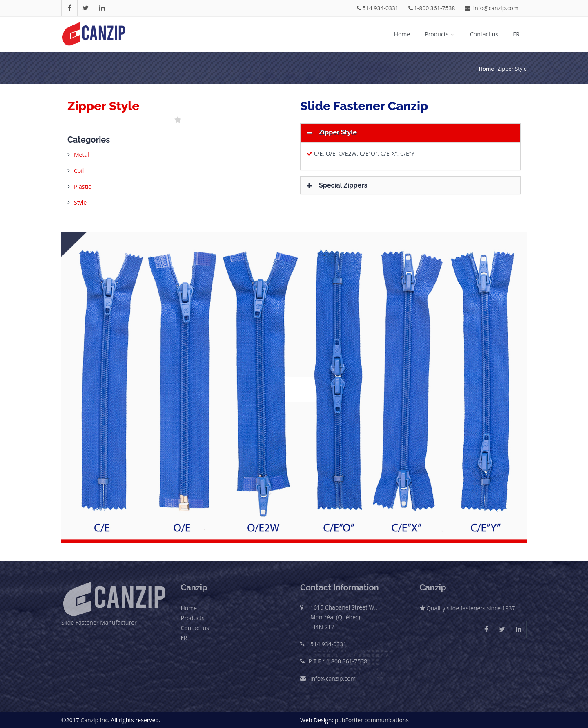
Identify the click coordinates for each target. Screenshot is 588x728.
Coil (79, 171)
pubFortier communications (372, 720)
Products (440, 34)
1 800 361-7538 (347, 661)
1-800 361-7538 (432, 8)
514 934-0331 (378, 8)
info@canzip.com (492, 8)
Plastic (82, 186)
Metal (81, 155)
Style (80, 202)
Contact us (484, 34)
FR (516, 34)
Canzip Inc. (95, 720)
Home (402, 34)
